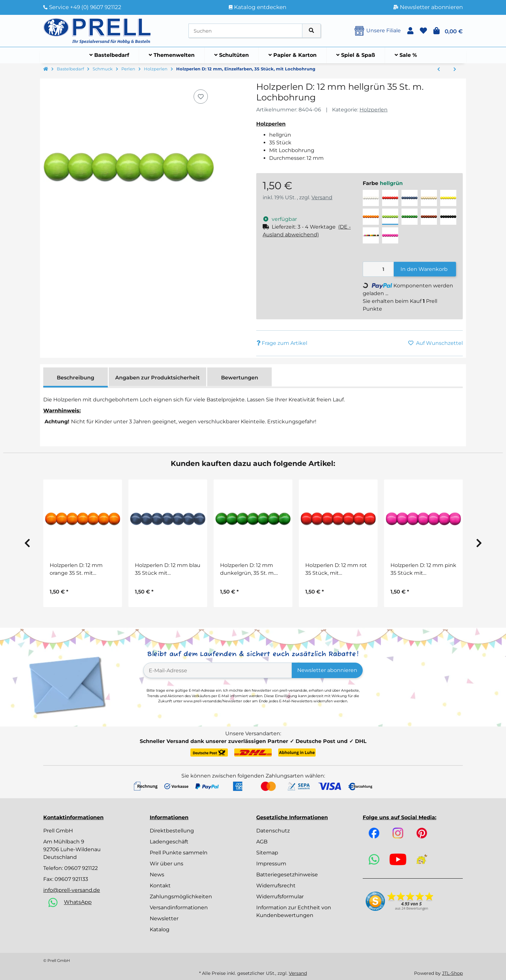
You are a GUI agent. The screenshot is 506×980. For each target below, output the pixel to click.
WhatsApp (78, 902)
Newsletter (164, 918)
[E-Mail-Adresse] (218, 670)
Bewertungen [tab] (240, 378)
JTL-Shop (452, 973)
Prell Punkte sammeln (179, 853)
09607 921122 (81, 868)
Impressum (271, 864)
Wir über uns (167, 864)
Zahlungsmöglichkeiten (181, 897)
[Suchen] (245, 31)
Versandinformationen (179, 908)
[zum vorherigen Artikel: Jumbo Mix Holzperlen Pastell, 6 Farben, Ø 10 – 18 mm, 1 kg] (439, 69)
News (157, 875)
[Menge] (379, 269)
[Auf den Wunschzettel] (201, 97)
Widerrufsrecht (276, 886)
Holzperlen (374, 110)
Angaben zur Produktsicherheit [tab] (157, 378)
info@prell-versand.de (72, 890)
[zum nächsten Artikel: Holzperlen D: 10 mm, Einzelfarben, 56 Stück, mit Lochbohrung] (455, 69)
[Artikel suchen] (311, 31)
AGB (262, 842)
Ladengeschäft (169, 842)
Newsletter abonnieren (327, 670)
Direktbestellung (172, 831)
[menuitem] (109, 55)
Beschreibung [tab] (76, 378)
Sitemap (267, 853)
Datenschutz (273, 831)
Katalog (160, 929)
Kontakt (160, 886)
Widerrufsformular (280, 897)
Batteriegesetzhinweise (287, 875)
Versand (322, 197)
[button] (410, 31)
